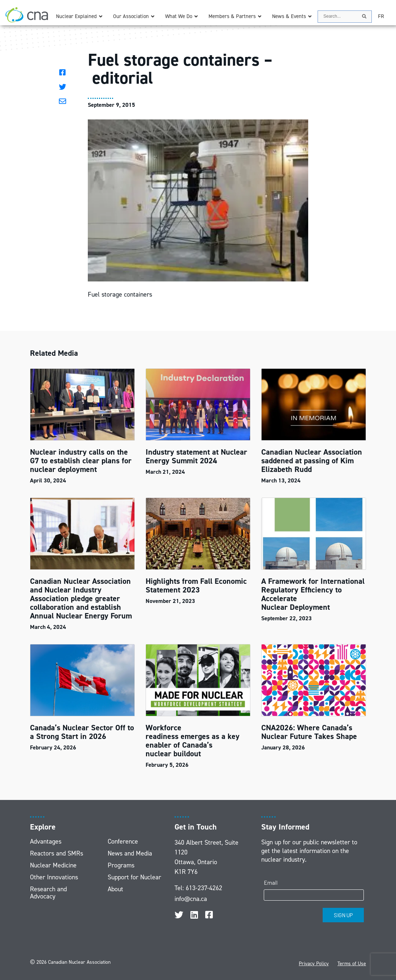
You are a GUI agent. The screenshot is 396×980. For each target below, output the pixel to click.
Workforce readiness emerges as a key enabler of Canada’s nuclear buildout (193, 741)
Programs (121, 865)
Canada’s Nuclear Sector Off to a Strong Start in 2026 (82, 732)
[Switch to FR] (381, 16)
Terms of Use (352, 964)
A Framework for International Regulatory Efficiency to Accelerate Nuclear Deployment (313, 594)
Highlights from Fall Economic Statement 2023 (196, 585)
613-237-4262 (204, 888)
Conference (123, 841)
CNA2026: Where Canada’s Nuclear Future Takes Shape (310, 732)
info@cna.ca (191, 899)
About (115, 889)
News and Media (130, 853)
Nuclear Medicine (53, 865)
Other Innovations (54, 877)
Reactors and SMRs (57, 853)
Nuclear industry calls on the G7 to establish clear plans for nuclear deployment (81, 461)
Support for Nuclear (134, 877)
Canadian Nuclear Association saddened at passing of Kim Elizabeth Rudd (312, 461)
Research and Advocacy (48, 893)
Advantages (46, 841)
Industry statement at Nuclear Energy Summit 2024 (196, 456)
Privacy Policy (314, 964)
